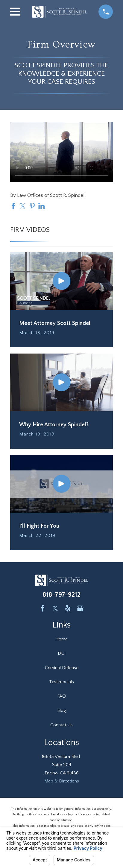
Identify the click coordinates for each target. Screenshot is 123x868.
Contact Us (62, 725)
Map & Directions (62, 781)
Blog (62, 711)
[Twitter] (55, 608)
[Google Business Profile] (80, 608)
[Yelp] (68, 608)
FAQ (62, 696)
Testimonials (62, 682)
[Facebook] (43, 608)
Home (62, 639)
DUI (62, 653)
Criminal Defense (62, 668)
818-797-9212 (62, 595)
